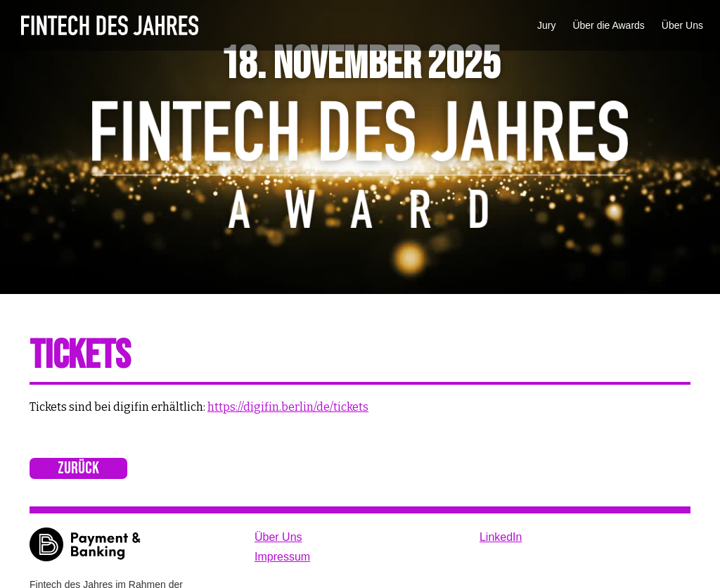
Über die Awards (608, 25)
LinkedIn (501, 537)
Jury (546, 25)
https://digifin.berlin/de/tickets (288, 407)
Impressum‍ (282, 557)
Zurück (78, 468)
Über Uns (682, 25)
